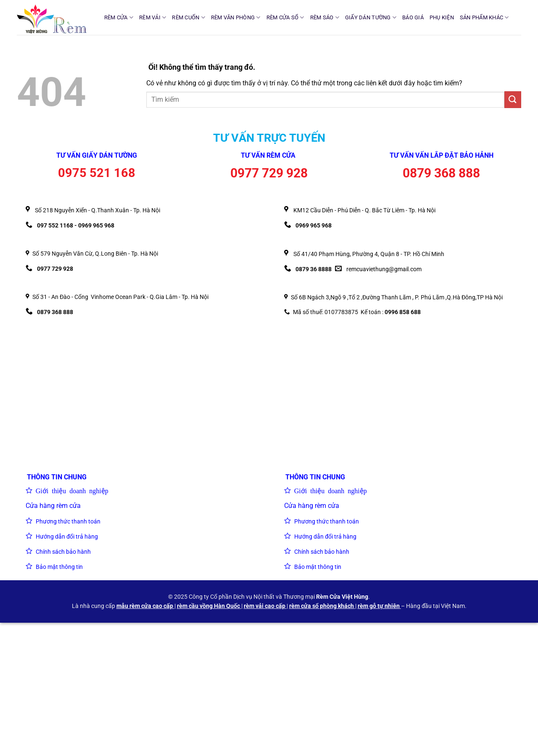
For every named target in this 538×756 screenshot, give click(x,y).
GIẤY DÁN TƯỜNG (371, 17)
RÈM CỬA (119, 17)
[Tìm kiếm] (518, 17)
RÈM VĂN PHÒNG (236, 17)
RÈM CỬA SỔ (285, 17)
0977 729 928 (269, 173)
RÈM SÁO (325, 17)
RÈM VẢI (153, 17)
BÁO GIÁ (413, 17)
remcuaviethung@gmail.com (384, 269)
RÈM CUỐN (189, 17)
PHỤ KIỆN (442, 17)
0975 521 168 (97, 173)
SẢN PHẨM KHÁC (484, 17)
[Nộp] (513, 99)
